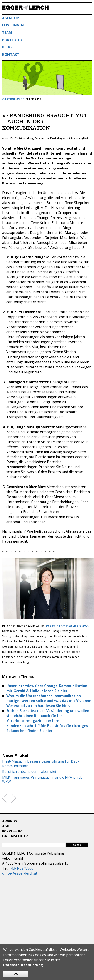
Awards (9, 821)
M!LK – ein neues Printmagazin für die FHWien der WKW (43, 780)
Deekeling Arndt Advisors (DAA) (68, 626)
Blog (7, 47)
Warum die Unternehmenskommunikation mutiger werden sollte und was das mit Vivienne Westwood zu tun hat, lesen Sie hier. (49, 701)
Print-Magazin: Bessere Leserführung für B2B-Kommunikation (41, 764)
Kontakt (11, 54)
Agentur (11, 18)
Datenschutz (15, 836)
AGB (6, 826)
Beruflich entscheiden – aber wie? (29, 772)
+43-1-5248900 (21, 868)
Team (7, 33)
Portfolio (12, 40)
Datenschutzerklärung (23, 965)
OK (16, 974)
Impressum (12, 831)
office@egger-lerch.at (20, 873)
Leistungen (13, 25)
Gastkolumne (13, 99)
